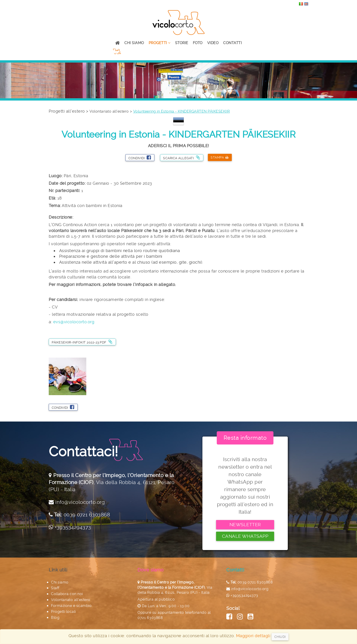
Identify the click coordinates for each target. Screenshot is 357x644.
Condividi (140, 157)
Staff (55, 588)
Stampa (220, 157)
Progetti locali (63, 612)
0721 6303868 (150, 618)
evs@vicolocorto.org (74, 322)
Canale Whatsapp (245, 536)
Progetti (160, 43)
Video (213, 43)
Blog (55, 617)
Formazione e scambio (71, 606)
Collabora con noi (67, 594)
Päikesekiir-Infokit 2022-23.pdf (82, 342)
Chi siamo (134, 43)
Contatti (232, 43)
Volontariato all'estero (109, 111)
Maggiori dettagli (253, 636)
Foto (198, 43)
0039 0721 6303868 (87, 515)
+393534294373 (73, 527)
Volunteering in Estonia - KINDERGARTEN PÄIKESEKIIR (182, 111)
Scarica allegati (181, 157)
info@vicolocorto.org (80, 502)
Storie (182, 43)
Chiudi (280, 637)
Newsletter (245, 525)
